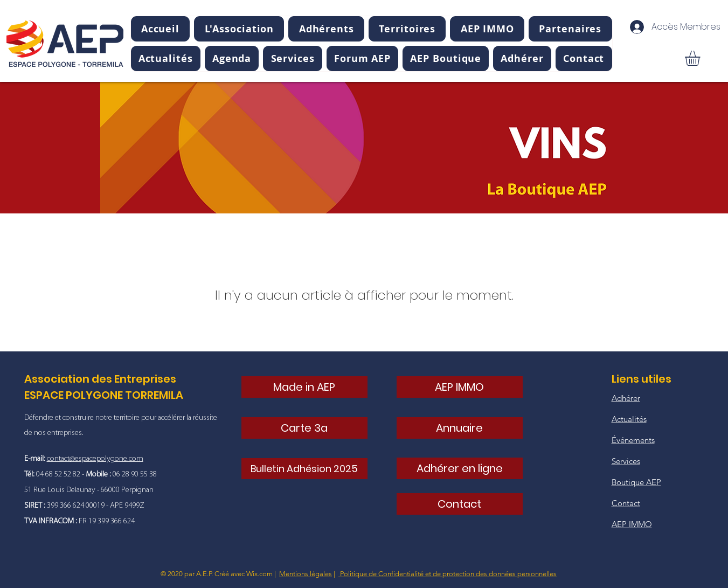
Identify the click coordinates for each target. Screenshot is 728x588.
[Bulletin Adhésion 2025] (304, 469)
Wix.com (259, 574)
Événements (633, 440)
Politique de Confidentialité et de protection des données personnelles (448, 574)
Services (626, 461)
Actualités (629, 419)
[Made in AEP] (304, 387)
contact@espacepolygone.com (95, 459)
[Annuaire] (460, 428)
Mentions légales (306, 574)
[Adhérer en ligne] (460, 468)
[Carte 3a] (304, 428)
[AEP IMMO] (460, 387)
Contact (626, 503)
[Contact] (460, 504)
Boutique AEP (636, 482)
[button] (239, 29)
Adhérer (626, 398)
